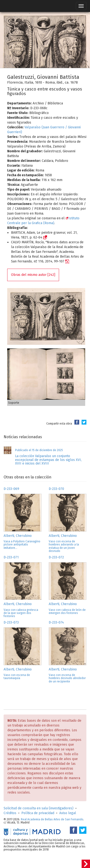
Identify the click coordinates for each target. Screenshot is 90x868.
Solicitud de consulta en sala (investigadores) (39, 808)
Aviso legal (68, 813)
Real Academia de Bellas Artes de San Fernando (52, 819)
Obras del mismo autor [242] (33, 275)
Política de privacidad (38, 813)
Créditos (10, 813)
